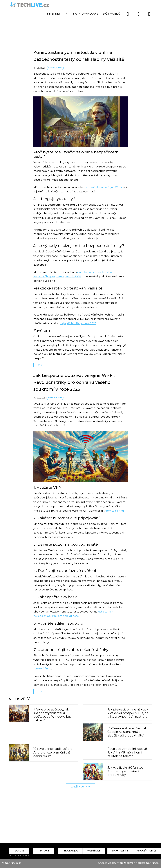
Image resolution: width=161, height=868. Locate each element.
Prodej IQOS (70, 851)
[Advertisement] (81, 22)
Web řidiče (94, 851)
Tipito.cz (44, 851)
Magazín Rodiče (147, 851)
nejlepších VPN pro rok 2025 (78, 323)
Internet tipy (57, 14)
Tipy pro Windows (85, 14)
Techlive (19, 851)
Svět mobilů (111, 14)
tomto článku (115, 511)
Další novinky (80, 787)
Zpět (41, 365)
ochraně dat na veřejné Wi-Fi (103, 187)
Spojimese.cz (120, 851)
